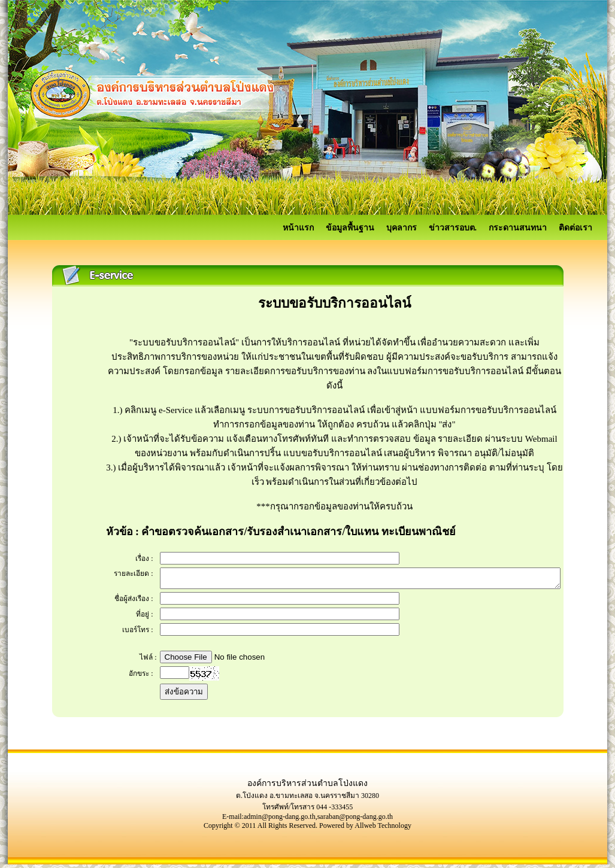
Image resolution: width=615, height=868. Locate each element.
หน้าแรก (298, 228)
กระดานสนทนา (518, 228)
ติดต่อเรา (575, 228)
